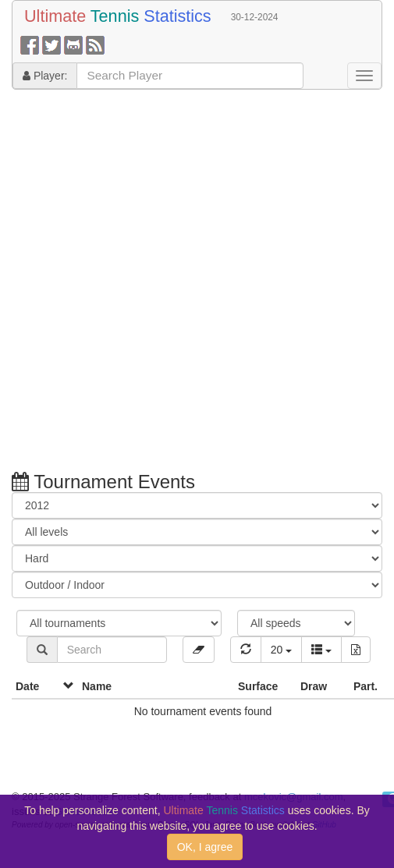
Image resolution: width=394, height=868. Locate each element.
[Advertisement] (177, 283)
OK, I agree (205, 847)
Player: (45, 76)
